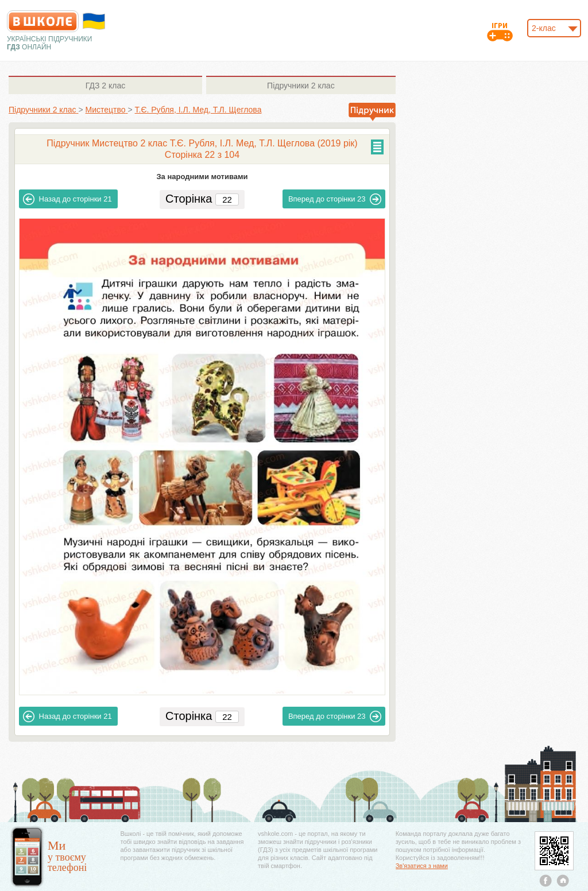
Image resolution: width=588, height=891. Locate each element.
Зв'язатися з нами (422, 866)
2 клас (105, 86)
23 (335, 199)
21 (67, 199)
